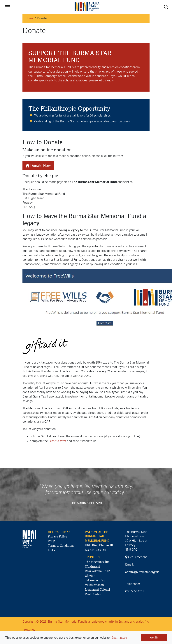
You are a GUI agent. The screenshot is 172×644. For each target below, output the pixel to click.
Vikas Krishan (94, 585)
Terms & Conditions (61, 546)
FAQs (52, 541)
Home (29, 18)
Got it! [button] (154, 638)
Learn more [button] (119, 638)
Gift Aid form (57, 441)
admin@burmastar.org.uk (142, 572)
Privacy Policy (58, 536)
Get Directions (136, 557)
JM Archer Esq (95, 580)
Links (52, 550)
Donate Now (38, 166)
